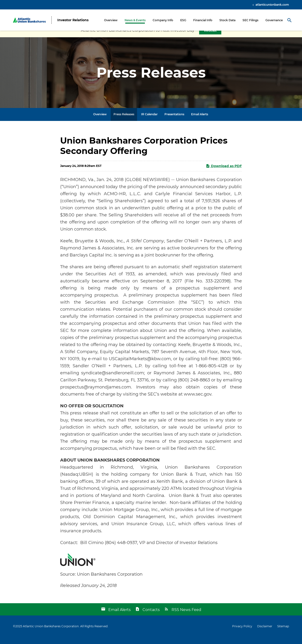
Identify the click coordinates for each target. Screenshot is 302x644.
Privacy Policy (242, 633)
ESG (183, 20)
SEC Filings (250, 20)
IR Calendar (149, 121)
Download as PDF (224, 173)
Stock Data (227, 20)
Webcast (210, 37)
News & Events (135, 20)
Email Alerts (200, 121)
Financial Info (203, 20)
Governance (274, 20)
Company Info (163, 20)
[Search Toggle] (289, 20)
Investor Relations (73, 20)
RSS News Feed (186, 617)
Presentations (174, 121)
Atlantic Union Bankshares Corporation (51, 633)
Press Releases (124, 121)
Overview (111, 20)
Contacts (151, 617)
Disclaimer (265, 633)
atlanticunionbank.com (272, 5)
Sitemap (283, 633)
